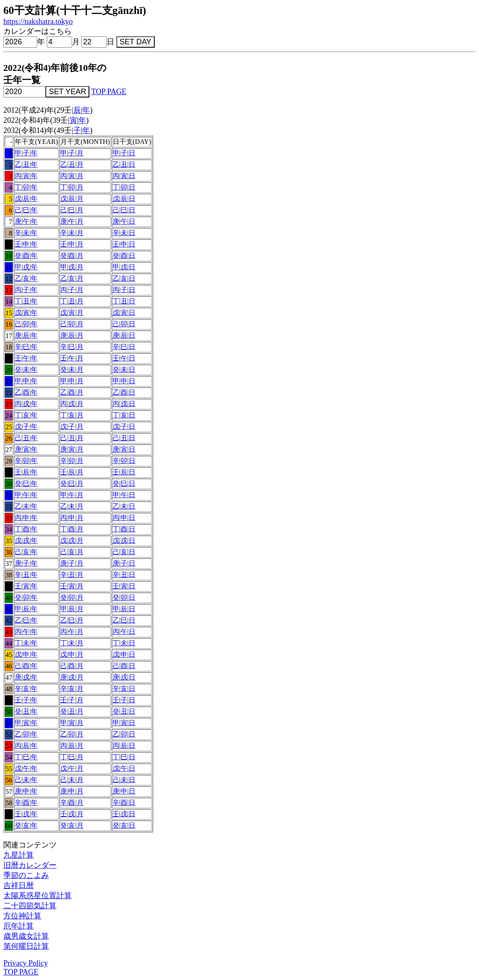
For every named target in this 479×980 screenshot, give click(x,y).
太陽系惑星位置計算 (38, 896)
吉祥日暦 (19, 885)
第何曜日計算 (26, 946)
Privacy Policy (26, 963)
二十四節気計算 (30, 906)
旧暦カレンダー (30, 865)
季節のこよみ (26, 875)
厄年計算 (19, 926)
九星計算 (19, 855)
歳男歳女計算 (26, 936)
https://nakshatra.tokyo (38, 22)
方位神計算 (22, 916)
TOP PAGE (109, 92)
